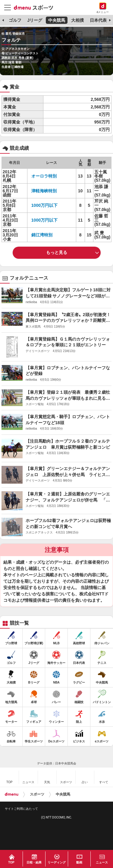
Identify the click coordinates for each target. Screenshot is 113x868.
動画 (79, 862)
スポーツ (37, 794)
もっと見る (57, 252)
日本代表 (98, 20)
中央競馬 (57, 20)
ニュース (102, 862)
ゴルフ (15, 20)
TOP (11, 862)
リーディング (57, 862)
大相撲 (77, 20)
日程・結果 (34, 862)
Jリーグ (35, 20)
